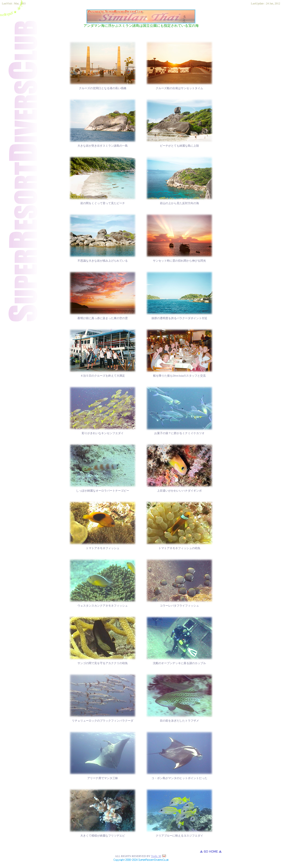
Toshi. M (158, 856)
